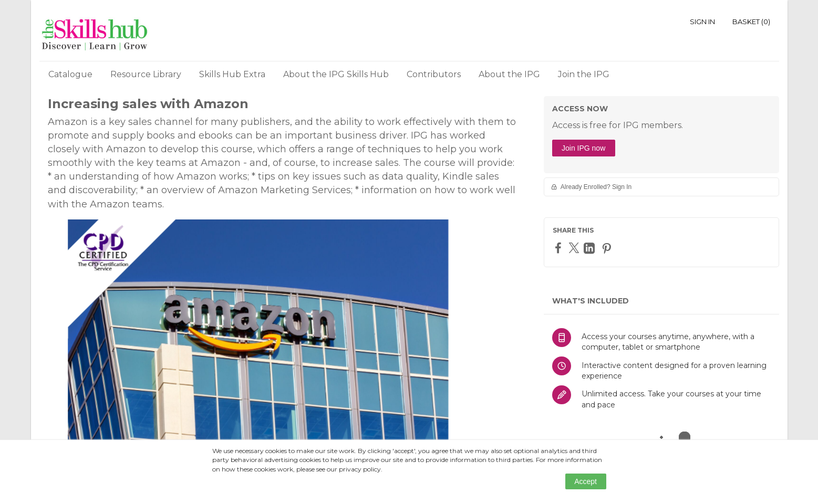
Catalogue (70, 74)
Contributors (434, 74)
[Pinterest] (608, 248)
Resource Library (146, 74)
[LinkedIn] (591, 248)
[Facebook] (560, 248)
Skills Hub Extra (232, 74)
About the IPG (509, 74)
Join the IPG (584, 74)
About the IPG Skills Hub (336, 74)
